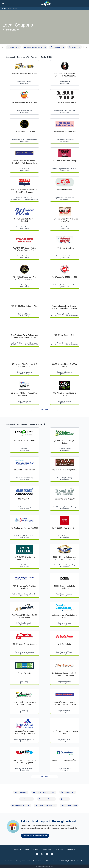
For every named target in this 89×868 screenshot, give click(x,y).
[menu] (3, 3)
